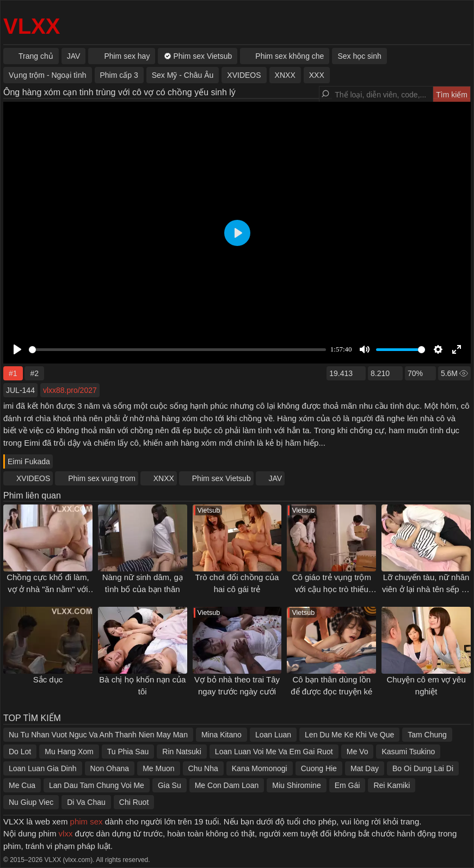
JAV (276, 478)
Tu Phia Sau (128, 752)
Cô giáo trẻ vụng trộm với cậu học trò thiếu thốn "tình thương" (332, 589)
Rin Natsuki (182, 752)
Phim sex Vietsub (221, 478)
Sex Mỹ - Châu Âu (183, 75)
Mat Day (365, 768)
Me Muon (158, 768)
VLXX (32, 26)
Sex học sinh (359, 56)
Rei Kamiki (392, 785)
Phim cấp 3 (119, 75)
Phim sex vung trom (102, 478)
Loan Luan (273, 735)
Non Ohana (110, 768)
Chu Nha (203, 768)
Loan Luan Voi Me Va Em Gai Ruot (274, 752)
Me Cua (22, 785)
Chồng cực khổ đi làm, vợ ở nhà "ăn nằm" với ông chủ (48, 589)
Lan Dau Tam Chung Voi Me (97, 785)
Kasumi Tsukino (408, 752)
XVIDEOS (33, 478)
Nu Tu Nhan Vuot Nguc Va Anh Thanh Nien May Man (98, 735)
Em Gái (347, 785)
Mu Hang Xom (69, 752)
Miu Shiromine (296, 785)
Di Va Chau (86, 802)
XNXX (164, 478)
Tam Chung (427, 735)
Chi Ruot (134, 802)
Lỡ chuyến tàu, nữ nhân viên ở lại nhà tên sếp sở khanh (426, 589)
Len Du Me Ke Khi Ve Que (349, 735)
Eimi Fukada (29, 461)
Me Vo (358, 752)
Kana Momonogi (260, 768)
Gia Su (170, 785)
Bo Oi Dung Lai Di (423, 768)
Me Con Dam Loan (227, 785)
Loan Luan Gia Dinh (43, 768)
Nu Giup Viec (31, 802)
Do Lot (20, 752)
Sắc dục (48, 679)
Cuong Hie (319, 768)
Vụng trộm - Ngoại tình (48, 75)
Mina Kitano (221, 735)
